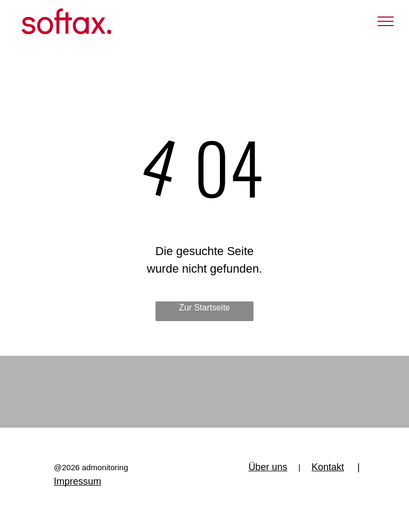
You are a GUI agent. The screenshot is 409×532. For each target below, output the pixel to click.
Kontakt (328, 467)
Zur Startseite (204, 308)
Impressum (77, 481)
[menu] (386, 21)
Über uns (268, 467)
